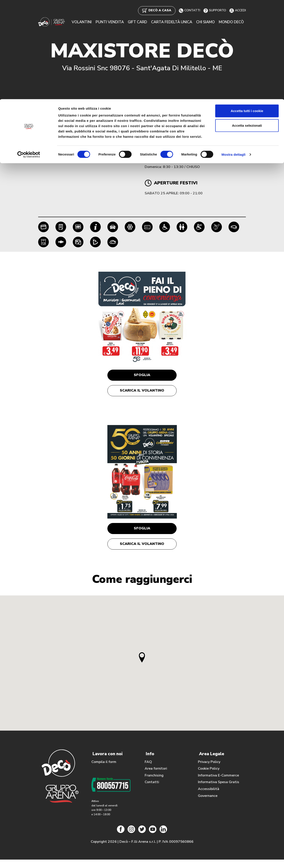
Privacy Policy (209, 770)
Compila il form (104, 770)
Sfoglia (142, 376)
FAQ (148, 770)
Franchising (154, 784)
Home (43, 106)
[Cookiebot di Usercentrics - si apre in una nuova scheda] (29, 55)
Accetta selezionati (247, 26)
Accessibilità (209, 798)
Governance (208, 804)
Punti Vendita (65, 106)
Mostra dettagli (233, 55)
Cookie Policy (209, 777)
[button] (142, 666)
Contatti (152, 791)
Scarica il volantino (142, 394)
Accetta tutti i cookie (247, 12)
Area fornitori (156, 777)
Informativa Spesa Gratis (219, 791)
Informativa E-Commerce (218, 784)
